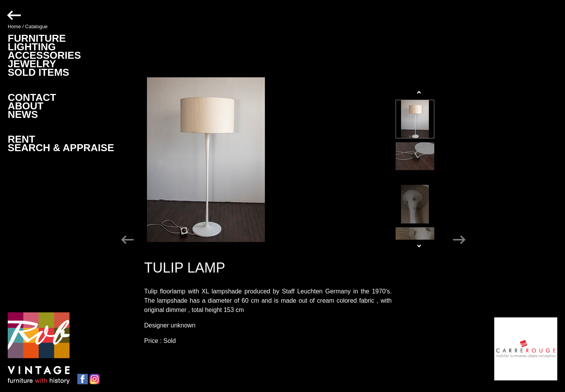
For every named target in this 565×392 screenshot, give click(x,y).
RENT (21, 139)
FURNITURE (37, 38)
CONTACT (32, 97)
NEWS (23, 114)
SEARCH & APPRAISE (61, 148)
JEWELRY (32, 64)
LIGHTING (32, 47)
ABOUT (26, 106)
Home (14, 26)
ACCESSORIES (44, 55)
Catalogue (36, 26)
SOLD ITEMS (38, 72)
